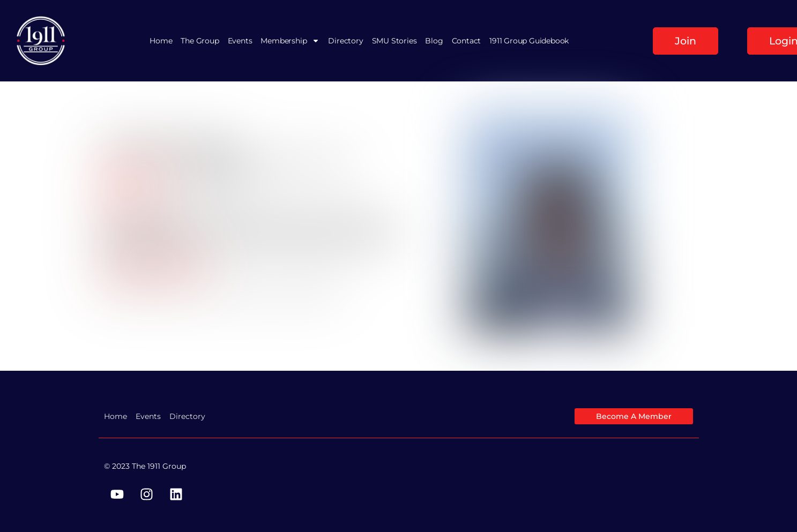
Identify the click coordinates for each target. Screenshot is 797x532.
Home (161, 41)
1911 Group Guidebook (529, 41)
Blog (434, 41)
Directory (345, 41)
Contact (467, 41)
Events (240, 41)
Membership (290, 41)
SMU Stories (394, 41)
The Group (200, 41)
